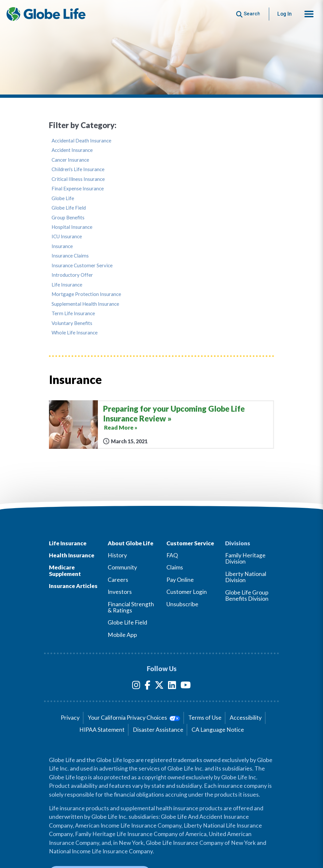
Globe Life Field (69, 208)
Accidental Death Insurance (81, 141)
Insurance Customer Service (82, 265)
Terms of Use (205, 718)
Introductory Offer (72, 275)
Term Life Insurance (73, 313)
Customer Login (187, 592)
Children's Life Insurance (78, 169)
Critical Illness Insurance (78, 179)
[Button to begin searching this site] (248, 14)
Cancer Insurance (70, 160)
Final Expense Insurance (78, 189)
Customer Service (190, 543)
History (117, 555)
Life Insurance (67, 285)
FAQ (172, 555)
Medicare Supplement (65, 570)
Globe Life (63, 198)
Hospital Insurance (72, 227)
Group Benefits (68, 218)
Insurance (62, 246)
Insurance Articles (73, 586)
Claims (175, 567)
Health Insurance (72, 555)
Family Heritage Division (245, 558)
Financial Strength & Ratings (131, 607)
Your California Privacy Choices (134, 718)
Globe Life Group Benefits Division (247, 596)
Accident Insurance (72, 150)
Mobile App (122, 635)
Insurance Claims (70, 256)
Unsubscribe (182, 604)
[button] (309, 14)
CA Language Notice (218, 730)
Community (122, 567)
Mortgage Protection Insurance (86, 294)
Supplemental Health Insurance (85, 304)
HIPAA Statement (102, 730)
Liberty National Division (246, 577)
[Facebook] (147, 686)
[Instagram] (136, 686)
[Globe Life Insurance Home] (46, 14)
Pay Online (180, 580)
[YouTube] (186, 686)
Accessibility (246, 718)
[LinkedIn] (172, 686)
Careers (118, 580)
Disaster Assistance (158, 730)
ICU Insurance (67, 236)
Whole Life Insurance (75, 333)
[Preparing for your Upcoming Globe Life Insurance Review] (161, 424)
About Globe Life (131, 543)
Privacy (70, 718)
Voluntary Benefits (72, 323)
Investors (120, 592)
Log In (285, 14)
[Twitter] (159, 686)
